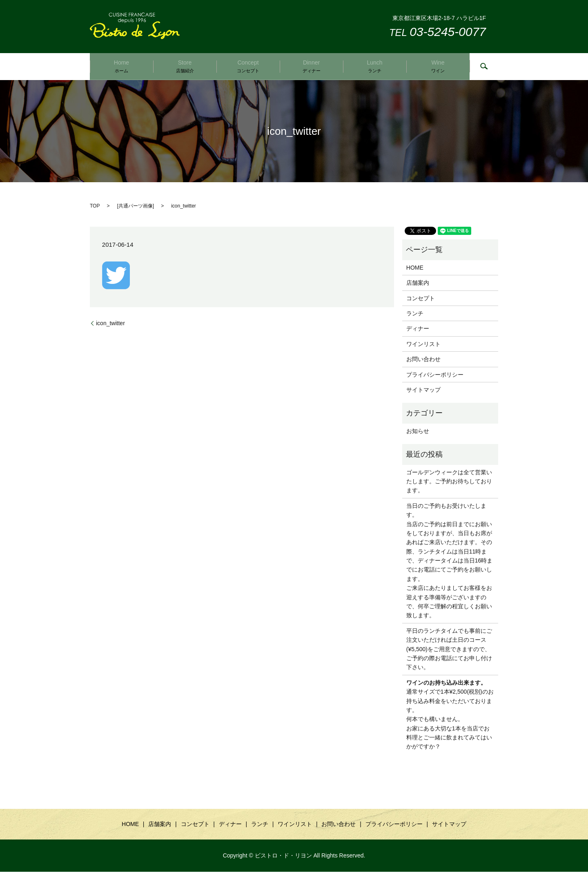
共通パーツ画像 (136, 207)
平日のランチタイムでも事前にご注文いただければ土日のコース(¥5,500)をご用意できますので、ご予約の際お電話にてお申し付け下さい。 (449, 650)
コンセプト (421, 299)
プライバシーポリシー (435, 375)
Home (121, 66)
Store (185, 66)
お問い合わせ (423, 360)
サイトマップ (423, 391)
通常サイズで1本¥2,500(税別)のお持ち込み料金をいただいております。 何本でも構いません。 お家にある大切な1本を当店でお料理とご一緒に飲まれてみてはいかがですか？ (450, 716)
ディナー (418, 330)
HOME (415, 269)
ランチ (415, 315)
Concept (248, 66)
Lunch (374, 66)
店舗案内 (418, 284)
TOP (95, 207)
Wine (438, 66)
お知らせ (418, 432)
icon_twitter (110, 324)
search (484, 67)
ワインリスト (423, 345)
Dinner (312, 66)
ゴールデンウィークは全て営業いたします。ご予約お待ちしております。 (449, 482)
